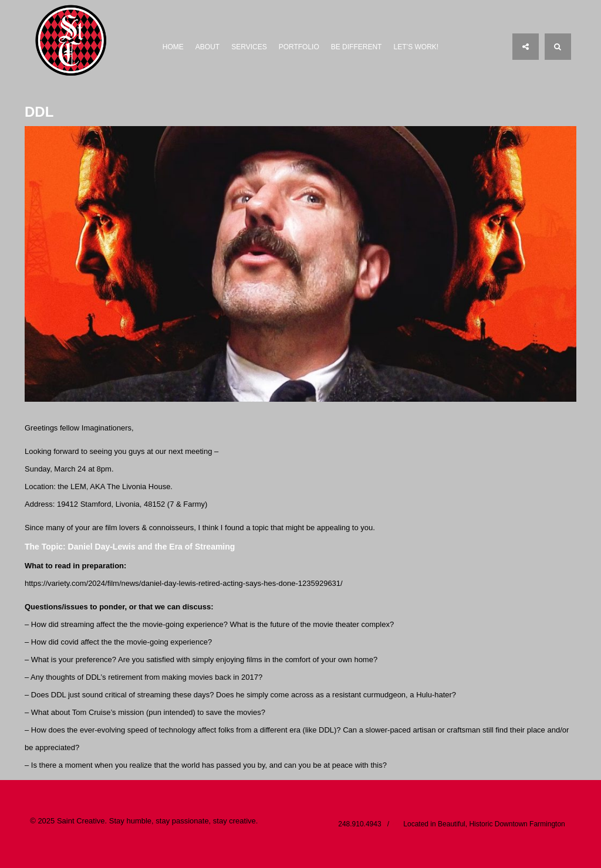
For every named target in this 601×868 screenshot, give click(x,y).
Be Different (357, 47)
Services (249, 47)
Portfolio (299, 47)
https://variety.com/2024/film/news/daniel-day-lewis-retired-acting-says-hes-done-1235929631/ (184, 583)
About (207, 47)
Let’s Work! (416, 47)
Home (173, 47)
